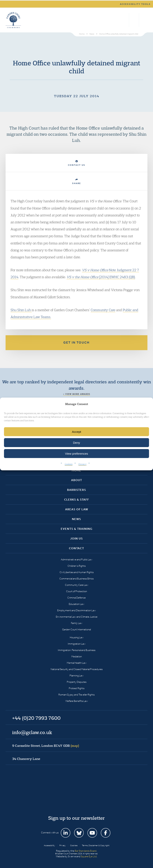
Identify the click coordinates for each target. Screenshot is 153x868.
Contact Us (77, 163)
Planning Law (76, 676)
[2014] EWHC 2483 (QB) (101, 277)
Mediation (77, 656)
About (77, 480)
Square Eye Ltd (89, 856)
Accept (76, 432)
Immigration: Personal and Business (77, 650)
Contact (76, 548)
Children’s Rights (77, 566)
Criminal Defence (76, 598)
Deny (76, 443)
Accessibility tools (135, 4)
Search (125, 20)
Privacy (82, 464)
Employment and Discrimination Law (76, 610)
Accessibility (49, 845)
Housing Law (77, 637)
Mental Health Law (77, 663)
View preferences (76, 454)
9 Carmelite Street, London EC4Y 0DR (46, 746)
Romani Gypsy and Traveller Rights (76, 695)
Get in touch (76, 342)
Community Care (103, 310)
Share (76, 182)
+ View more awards (77, 394)
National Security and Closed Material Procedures (77, 669)
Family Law (77, 623)
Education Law (76, 604)
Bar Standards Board (86, 851)
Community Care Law (77, 585)
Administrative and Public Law (76, 559)
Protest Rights (77, 688)
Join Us (76, 539)
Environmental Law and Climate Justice (77, 617)
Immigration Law (77, 644)
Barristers (77, 490)
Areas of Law (77, 509)
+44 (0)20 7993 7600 (134, 20)
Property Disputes (77, 682)
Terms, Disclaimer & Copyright (96, 845)
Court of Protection (77, 591)
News (76, 519)
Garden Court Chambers (13, 20)
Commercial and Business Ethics (76, 579)
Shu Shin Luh (21, 310)
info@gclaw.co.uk (32, 732)
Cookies (69, 464)
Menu (144, 20)
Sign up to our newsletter (76, 818)
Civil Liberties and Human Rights (77, 572)
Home (76, 470)
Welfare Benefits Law (77, 701)
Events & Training (77, 529)
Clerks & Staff (77, 500)
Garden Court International (76, 629)
